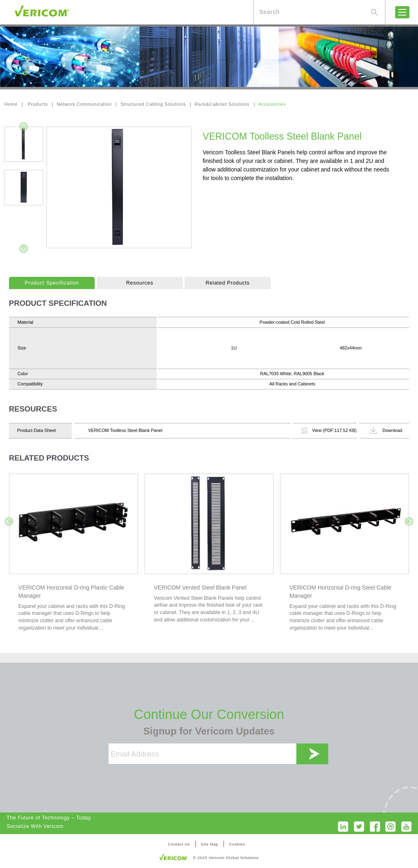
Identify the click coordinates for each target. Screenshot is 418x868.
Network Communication (84, 104)
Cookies (237, 844)
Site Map (210, 844)
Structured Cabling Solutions (153, 104)
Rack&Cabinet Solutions (222, 104)
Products (38, 104)
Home (11, 104)
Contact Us (179, 844)
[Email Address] (202, 754)
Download (386, 431)
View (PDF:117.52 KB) (329, 431)
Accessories (272, 104)
